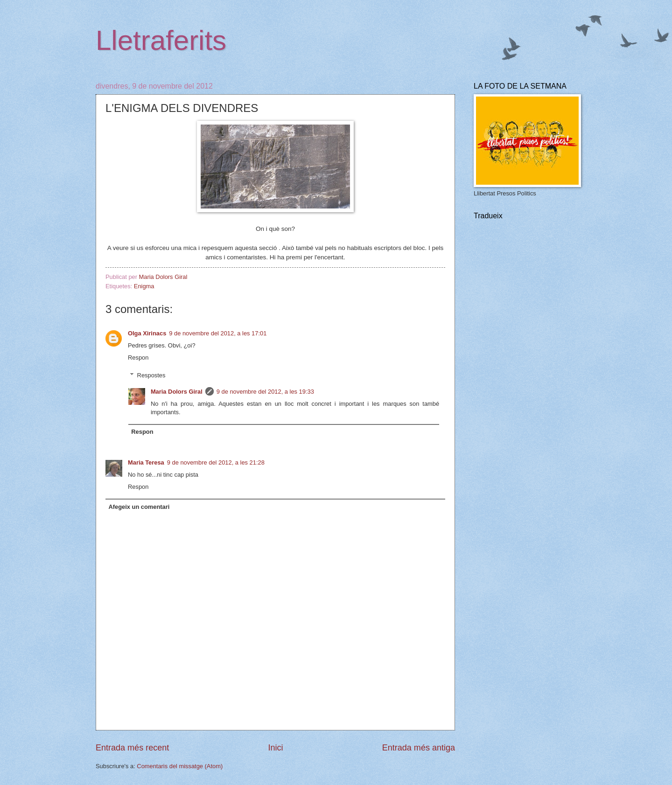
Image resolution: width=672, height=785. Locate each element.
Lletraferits (161, 40)
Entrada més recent (132, 748)
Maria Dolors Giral (177, 392)
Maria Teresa (146, 462)
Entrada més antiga (419, 748)
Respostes (151, 375)
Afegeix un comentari (139, 507)
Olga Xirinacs (147, 333)
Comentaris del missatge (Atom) (180, 766)
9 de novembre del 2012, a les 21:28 (216, 462)
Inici (275, 748)
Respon (138, 358)
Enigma (144, 286)
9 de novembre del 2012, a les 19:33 (265, 392)
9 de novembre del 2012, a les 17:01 (218, 333)
